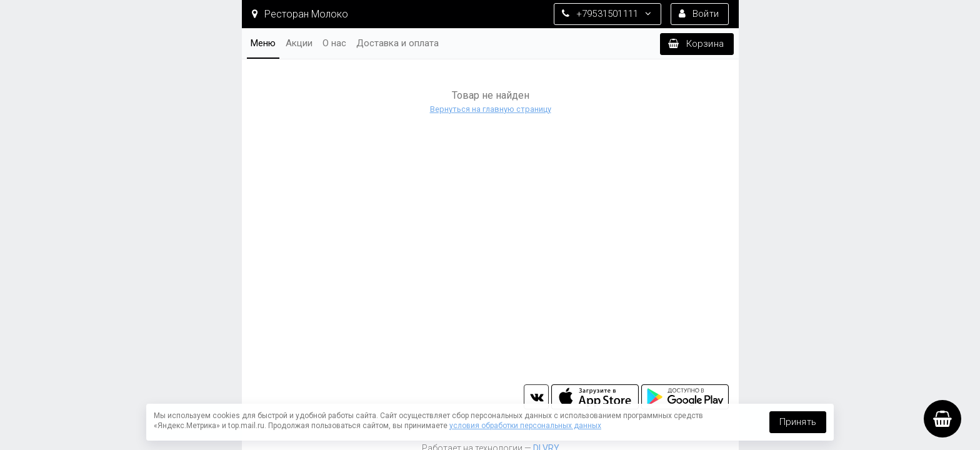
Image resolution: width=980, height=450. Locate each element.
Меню (263, 43)
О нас (334, 43)
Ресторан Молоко (300, 14)
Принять (798, 422)
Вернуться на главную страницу (490, 109)
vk (536, 397)
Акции (299, 43)
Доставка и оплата (397, 43)
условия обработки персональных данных (525, 426)
